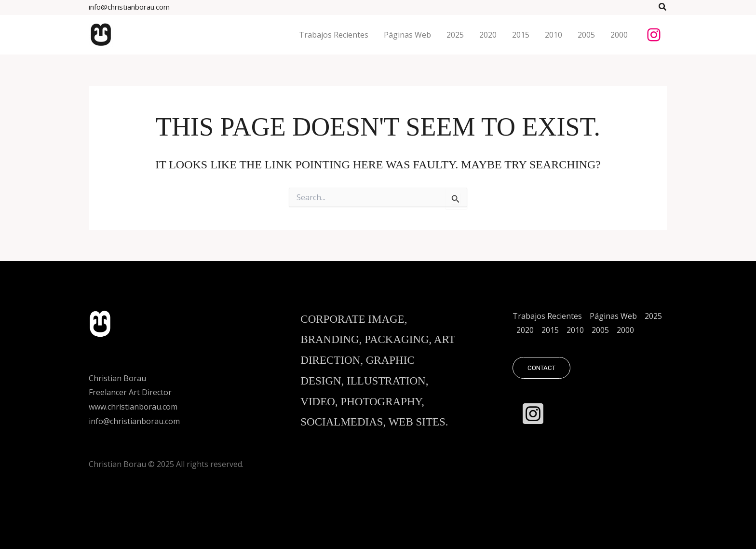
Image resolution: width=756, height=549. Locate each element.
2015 (550, 330)
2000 (625, 330)
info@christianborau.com (129, 7)
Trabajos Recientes (547, 316)
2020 (525, 330)
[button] (663, 7)
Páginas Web (613, 316)
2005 (600, 330)
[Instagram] (533, 414)
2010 (575, 330)
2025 (653, 316)
